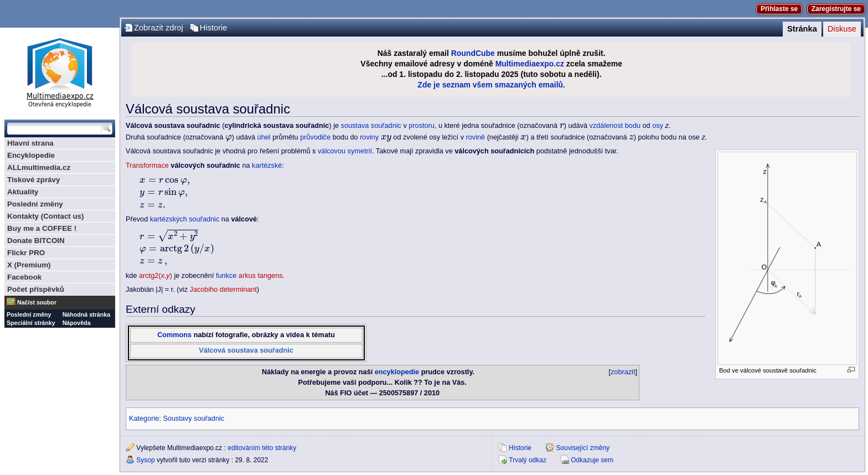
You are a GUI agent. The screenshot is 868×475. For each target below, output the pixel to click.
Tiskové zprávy (33, 180)
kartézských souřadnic (185, 219)
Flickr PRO (26, 253)
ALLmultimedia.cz (39, 167)
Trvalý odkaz (528, 460)
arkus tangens (261, 276)
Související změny (583, 448)
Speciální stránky (31, 323)
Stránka (802, 29)
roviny (369, 137)
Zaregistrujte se (836, 9)
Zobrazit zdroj (159, 28)
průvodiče (315, 137)
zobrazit (623, 372)
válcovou (332, 151)
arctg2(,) (156, 276)
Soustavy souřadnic (193, 419)
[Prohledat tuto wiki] (54, 128)
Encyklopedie (31, 155)
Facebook (24, 277)
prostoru (422, 126)
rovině (476, 137)
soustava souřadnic (371, 126)
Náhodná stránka (86, 314)
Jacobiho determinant (223, 290)
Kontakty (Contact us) (45, 216)
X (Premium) (29, 265)
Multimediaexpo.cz (530, 64)
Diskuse (842, 29)
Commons (174, 335)
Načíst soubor (37, 302)
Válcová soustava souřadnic (246, 350)
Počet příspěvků (36, 289)
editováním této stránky (262, 448)
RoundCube (473, 53)
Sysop (145, 460)
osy (658, 126)
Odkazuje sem (592, 460)
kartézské (267, 166)
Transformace (147, 166)
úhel (264, 137)
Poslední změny (35, 204)
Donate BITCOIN (36, 241)
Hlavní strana (30, 143)
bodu (633, 126)
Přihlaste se (779, 9)
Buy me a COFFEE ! (42, 228)
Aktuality (23, 192)
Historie (214, 28)
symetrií (360, 151)
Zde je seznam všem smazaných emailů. (491, 85)
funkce (226, 276)
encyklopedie (397, 372)
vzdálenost (606, 126)
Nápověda (77, 323)
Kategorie (144, 419)
